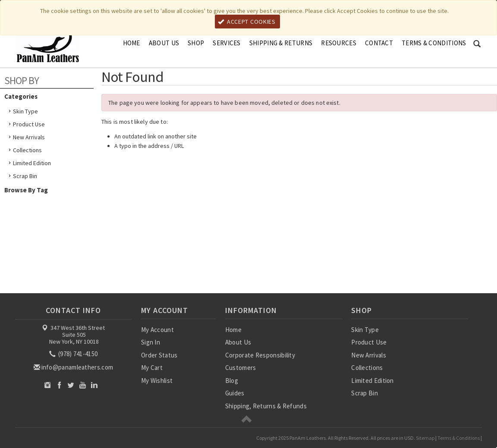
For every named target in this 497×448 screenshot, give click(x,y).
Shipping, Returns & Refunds (266, 406)
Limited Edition (32, 163)
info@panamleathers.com (74, 367)
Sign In (151, 342)
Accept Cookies (247, 22)
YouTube (83, 385)
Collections (27, 150)
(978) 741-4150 (74, 354)
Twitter (71, 385)
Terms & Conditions (434, 43)
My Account (157, 330)
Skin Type (25, 111)
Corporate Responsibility (260, 355)
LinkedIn (94, 385)
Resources (339, 43)
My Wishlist (157, 381)
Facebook (59, 385)
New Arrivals (29, 137)
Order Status (159, 355)
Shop (196, 43)
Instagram (48, 385)
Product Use (29, 124)
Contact (379, 43)
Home (132, 43)
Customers (241, 368)
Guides (235, 393)
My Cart (152, 368)
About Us (164, 43)
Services (226, 43)
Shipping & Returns (281, 43)
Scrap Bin (25, 176)
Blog (232, 381)
